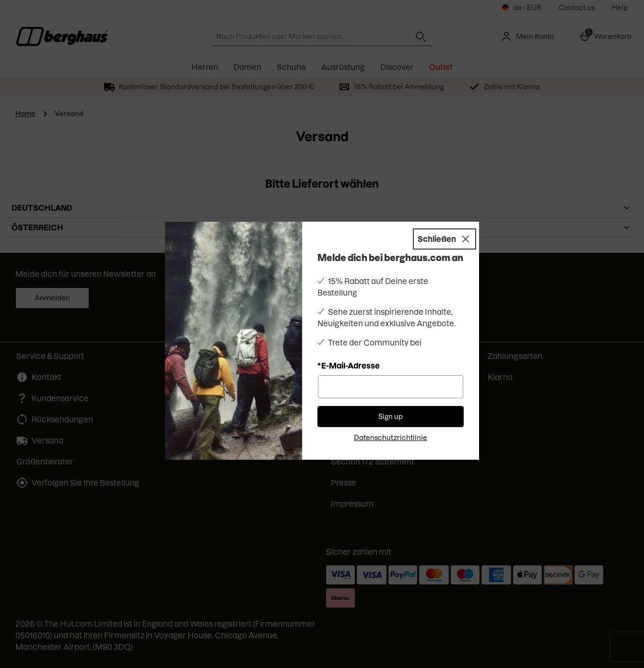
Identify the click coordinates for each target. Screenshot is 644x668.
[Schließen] (445, 239)
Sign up (391, 417)
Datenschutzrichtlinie (391, 438)
